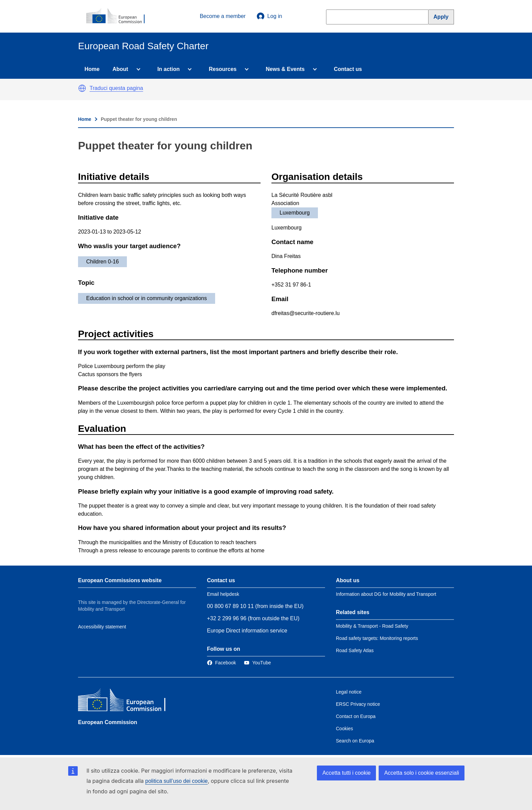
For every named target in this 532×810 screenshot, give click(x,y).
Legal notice (349, 692)
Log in (269, 16)
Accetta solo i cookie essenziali (422, 773)
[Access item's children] (137, 69)
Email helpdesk (223, 594)
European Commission (108, 722)
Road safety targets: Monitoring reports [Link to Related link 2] (377, 638)
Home (92, 69)
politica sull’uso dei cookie (176, 781)
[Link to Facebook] (221, 663)
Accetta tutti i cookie (346, 773)
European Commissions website (120, 580)
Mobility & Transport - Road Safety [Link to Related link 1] (372, 626)
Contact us (348, 69)
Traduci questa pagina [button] (116, 88)
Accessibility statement (102, 627)
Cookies (345, 729)
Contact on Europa (356, 716)
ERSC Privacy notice (358, 704)
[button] (82, 88)
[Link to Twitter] (257, 663)
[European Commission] (119, 16)
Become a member (223, 16)
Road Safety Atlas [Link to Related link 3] (355, 650)
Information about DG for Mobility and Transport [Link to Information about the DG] (386, 594)
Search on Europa (355, 741)
